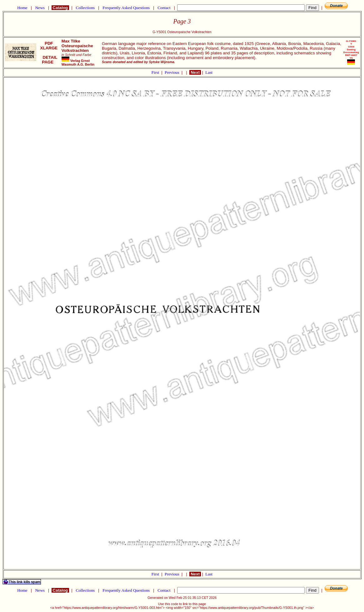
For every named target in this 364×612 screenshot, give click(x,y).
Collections (85, 8)
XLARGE (49, 48)
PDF (49, 43)
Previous (172, 72)
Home (22, 8)
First (156, 72)
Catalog (60, 8)
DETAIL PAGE (49, 60)
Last (209, 72)
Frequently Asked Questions (126, 8)
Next (195, 72)
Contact (164, 8)
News (40, 8)
